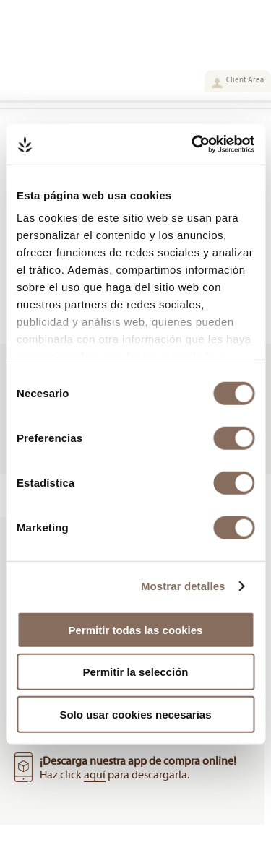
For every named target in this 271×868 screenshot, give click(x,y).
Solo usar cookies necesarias (135, 714)
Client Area (245, 79)
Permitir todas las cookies (136, 629)
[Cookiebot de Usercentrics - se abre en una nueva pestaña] (193, 144)
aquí (95, 774)
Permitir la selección (136, 672)
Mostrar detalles (183, 586)
